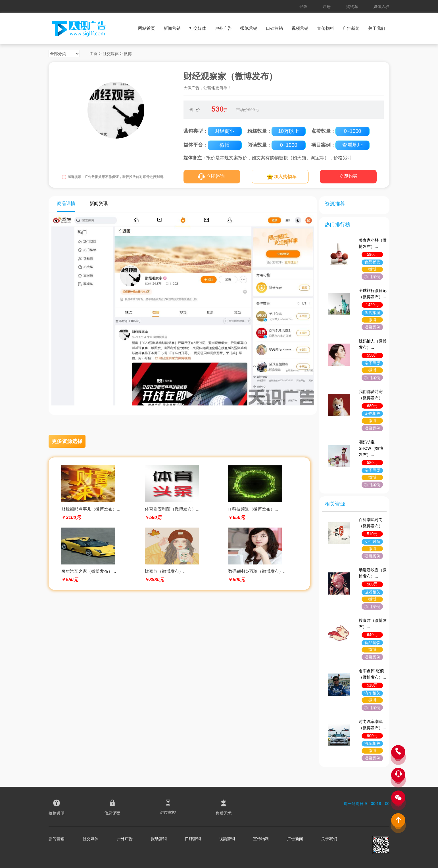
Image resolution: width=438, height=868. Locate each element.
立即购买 (348, 176)
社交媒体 (198, 28)
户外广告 (223, 28)
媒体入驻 (381, 7)
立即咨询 (216, 176)
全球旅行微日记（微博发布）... (373, 294)
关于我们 (377, 28)
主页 (93, 54)
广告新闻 (351, 28)
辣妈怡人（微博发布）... (373, 344)
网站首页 (147, 28)
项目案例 (372, 277)
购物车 (352, 7)
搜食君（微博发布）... (373, 624)
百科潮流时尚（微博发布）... (372, 523)
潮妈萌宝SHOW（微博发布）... (371, 448)
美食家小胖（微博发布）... (373, 243)
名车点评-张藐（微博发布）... (372, 674)
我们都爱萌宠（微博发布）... (372, 395)
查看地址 (353, 145)
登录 (303, 7)
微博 (128, 54)
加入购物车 (285, 176)
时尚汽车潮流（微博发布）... (372, 725)
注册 (327, 7)
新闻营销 (172, 28)
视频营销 (300, 28)
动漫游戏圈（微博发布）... (373, 573)
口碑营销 (274, 28)
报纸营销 (249, 28)
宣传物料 (326, 28)
